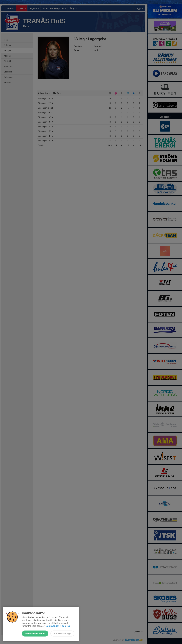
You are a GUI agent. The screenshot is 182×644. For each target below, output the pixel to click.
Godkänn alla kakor (35, 634)
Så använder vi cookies (58, 626)
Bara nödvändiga (62, 634)
